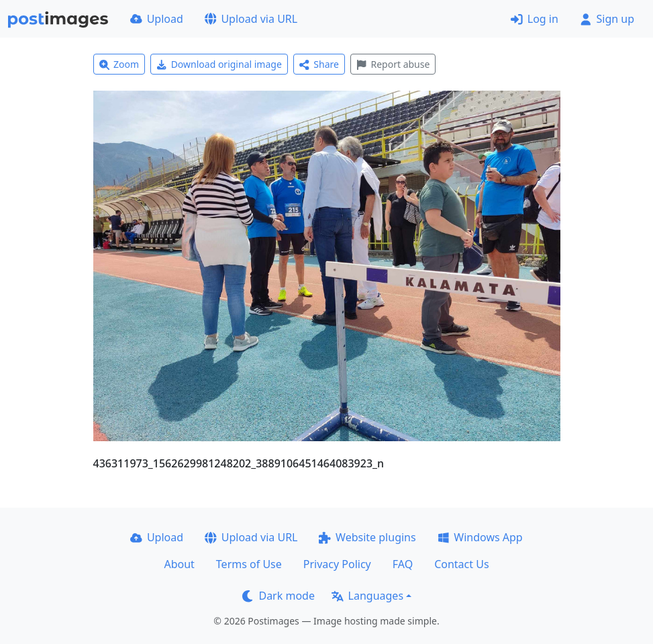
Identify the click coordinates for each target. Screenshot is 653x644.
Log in (535, 19)
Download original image (219, 64)
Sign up (607, 19)
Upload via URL (251, 19)
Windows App (480, 537)
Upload (157, 19)
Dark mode (279, 596)
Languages (367, 596)
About (179, 564)
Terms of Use (249, 564)
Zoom (119, 64)
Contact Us (461, 564)
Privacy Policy (337, 564)
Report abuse (393, 64)
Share (319, 64)
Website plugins (367, 537)
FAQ (403, 564)
